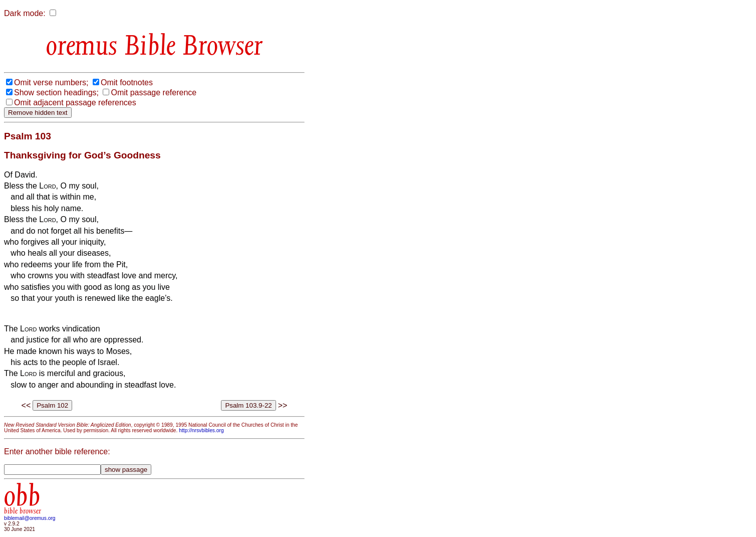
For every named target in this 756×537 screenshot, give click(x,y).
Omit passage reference (154, 93)
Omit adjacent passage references (75, 103)
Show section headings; (56, 93)
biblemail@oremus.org (30, 518)
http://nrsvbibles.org (201, 430)
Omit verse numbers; (51, 82)
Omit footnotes (127, 82)
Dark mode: (25, 13)
